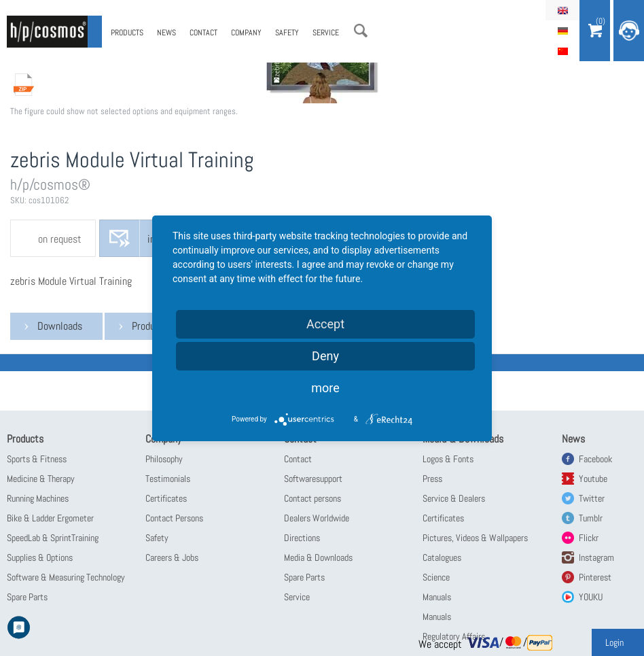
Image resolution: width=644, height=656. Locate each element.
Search (361, 31)
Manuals (437, 597)
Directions (302, 538)
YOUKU (591, 597)
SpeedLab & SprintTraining (53, 538)
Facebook (595, 459)
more (325, 388)
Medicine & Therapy (41, 479)
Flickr (589, 538)
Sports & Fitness (37, 459)
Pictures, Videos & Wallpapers (475, 538)
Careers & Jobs (172, 557)
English (562, 10)
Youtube (593, 479)
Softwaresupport (313, 479)
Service (326, 33)
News (166, 33)
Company (246, 33)
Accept (325, 324)
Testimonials (168, 479)
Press (432, 479)
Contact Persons (174, 518)
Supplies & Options (40, 557)
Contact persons (312, 498)
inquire (161, 239)
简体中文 (562, 51)
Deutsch (562, 31)
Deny (325, 356)
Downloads (60, 326)
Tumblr (591, 518)
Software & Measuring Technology (66, 577)
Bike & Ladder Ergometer (50, 518)
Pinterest (595, 577)
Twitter (592, 498)
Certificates (166, 498)
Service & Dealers (454, 498)
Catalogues (442, 557)
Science (436, 577)
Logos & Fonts (448, 459)
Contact (203, 33)
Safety (287, 33)
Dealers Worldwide (317, 518)
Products (127, 33)
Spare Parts (27, 597)
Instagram (596, 557)
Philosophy (164, 459)
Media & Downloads (318, 557)
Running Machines (38, 498)
